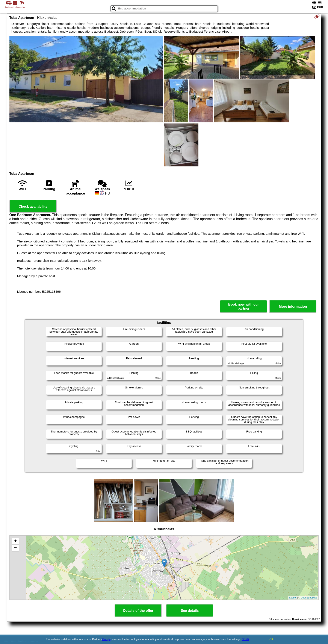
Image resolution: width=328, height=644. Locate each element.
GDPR (246, 639)
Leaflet (293, 598)
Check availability (33, 206)
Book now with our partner (244, 306)
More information (293, 307)
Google (106, 639)
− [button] (15, 548)
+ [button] (15, 541)
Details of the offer (138, 611)
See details (190, 611)
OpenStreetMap (309, 598)
